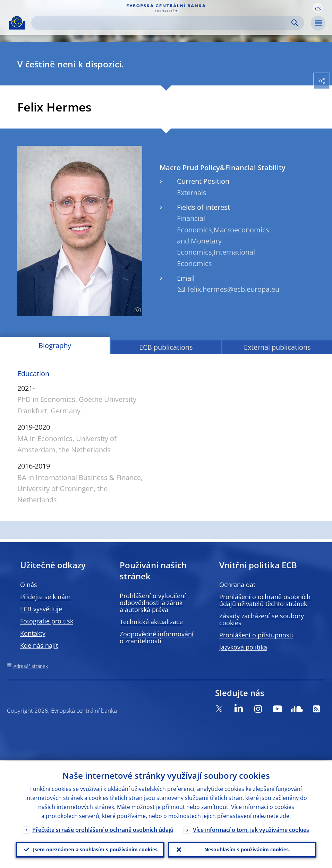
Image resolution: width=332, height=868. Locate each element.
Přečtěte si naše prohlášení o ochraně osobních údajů (103, 829)
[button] (318, 8)
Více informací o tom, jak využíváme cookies (251, 829)
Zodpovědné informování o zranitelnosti (157, 637)
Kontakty (33, 633)
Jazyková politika (243, 647)
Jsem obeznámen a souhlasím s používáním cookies (95, 849)
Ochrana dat (237, 585)
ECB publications (166, 347)
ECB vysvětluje (41, 609)
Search (295, 23)
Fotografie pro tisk (47, 621)
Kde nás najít (39, 645)
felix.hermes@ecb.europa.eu (233, 289)
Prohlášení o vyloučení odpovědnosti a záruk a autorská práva (153, 603)
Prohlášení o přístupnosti (256, 635)
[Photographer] (137, 310)
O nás (29, 585)
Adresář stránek (31, 666)
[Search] (162, 23)
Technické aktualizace (151, 622)
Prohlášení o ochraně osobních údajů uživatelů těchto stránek (265, 600)
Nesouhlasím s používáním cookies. (247, 849)
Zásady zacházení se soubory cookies (262, 619)
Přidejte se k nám (45, 597)
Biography (55, 345)
